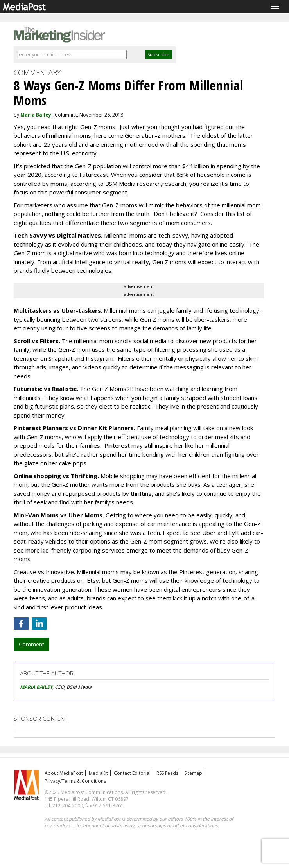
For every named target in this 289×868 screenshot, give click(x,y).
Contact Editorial (132, 773)
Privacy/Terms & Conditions (75, 781)
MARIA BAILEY (36, 687)
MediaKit (98, 773)
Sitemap (193, 773)
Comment (31, 644)
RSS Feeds (167, 773)
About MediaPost (64, 773)
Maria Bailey (36, 115)
